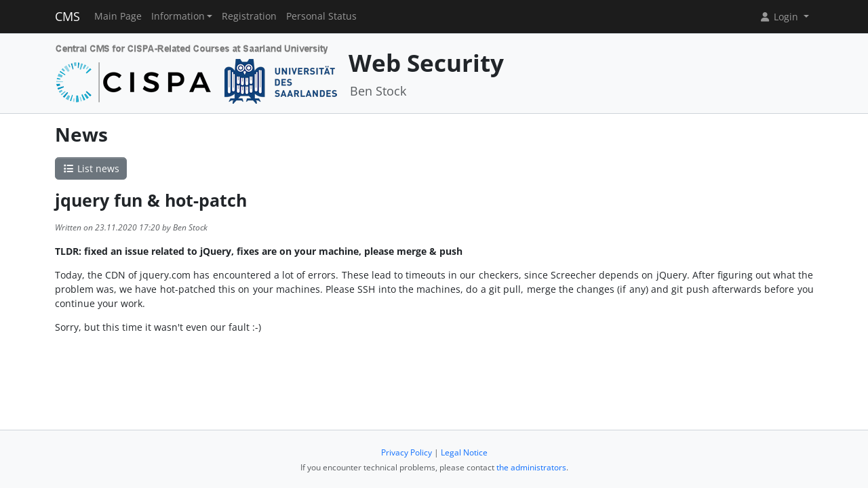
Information (178, 16)
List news (91, 168)
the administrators (531, 467)
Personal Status (321, 16)
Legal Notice (464, 452)
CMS (67, 16)
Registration (249, 16)
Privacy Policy (407, 452)
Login (780, 17)
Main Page (118, 16)
